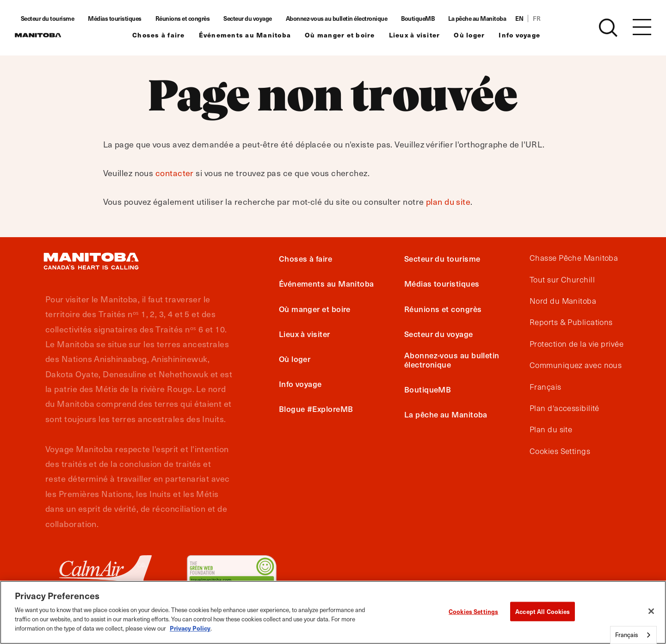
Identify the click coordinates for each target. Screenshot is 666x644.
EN (531, 18)
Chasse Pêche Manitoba (574, 258)
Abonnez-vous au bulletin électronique (348, 18)
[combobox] (633, 635)
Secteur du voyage (259, 18)
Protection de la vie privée (577, 344)
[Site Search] (608, 28)
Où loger (481, 35)
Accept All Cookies (543, 611)
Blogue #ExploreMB (316, 409)
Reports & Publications (571, 322)
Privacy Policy (190, 628)
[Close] (651, 611)
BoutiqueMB (429, 18)
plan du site (448, 201)
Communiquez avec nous (576, 365)
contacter (175, 173)
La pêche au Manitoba (489, 18)
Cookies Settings (560, 451)
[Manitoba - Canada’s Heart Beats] (49, 35)
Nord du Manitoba (563, 301)
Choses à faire (170, 35)
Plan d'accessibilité (564, 408)
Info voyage (531, 35)
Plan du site (551, 429)
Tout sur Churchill (562, 280)
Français (546, 387)
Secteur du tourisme (59, 18)
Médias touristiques (126, 18)
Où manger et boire (351, 35)
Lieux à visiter (426, 35)
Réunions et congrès (194, 18)
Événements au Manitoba (257, 35)
